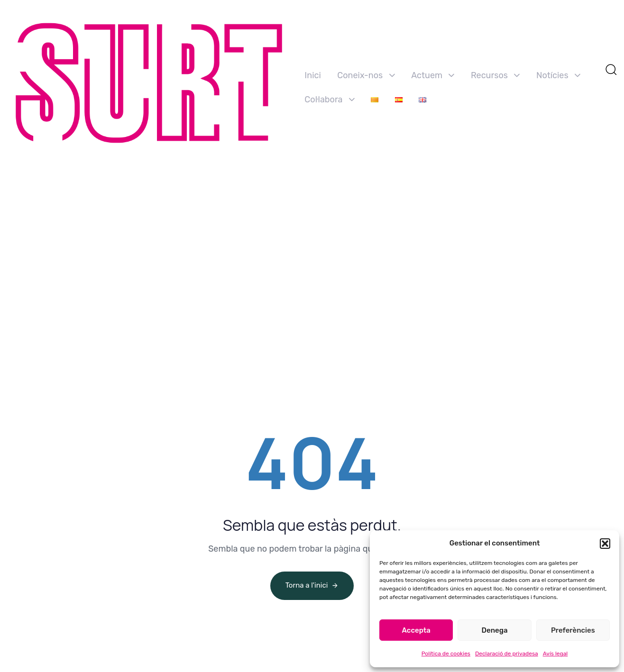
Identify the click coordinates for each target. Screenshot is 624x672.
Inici (312, 75)
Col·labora (330, 100)
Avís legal (555, 654)
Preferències (573, 630)
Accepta (416, 630)
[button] (605, 544)
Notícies (558, 75)
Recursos (496, 75)
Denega (494, 630)
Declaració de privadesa (507, 654)
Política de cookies (446, 654)
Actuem (433, 75)
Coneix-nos (366, 75)
